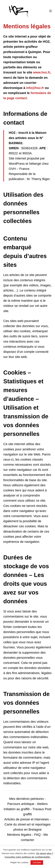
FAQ (37, 835)
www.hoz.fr (41, 72)
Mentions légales (19, 835)
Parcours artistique (21, 804)
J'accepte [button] (37, 862)
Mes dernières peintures (27, 799)
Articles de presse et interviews (26, 819)
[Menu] (50, 11)
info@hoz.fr (35, 88)
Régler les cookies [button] (19, 862)
